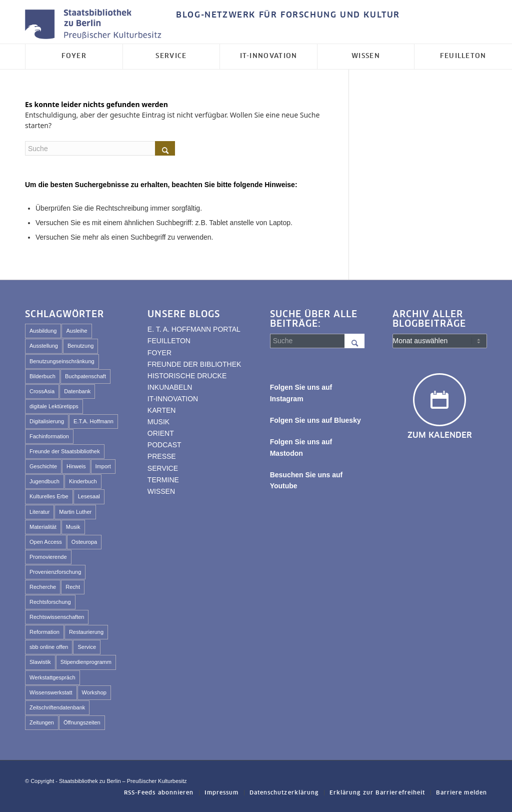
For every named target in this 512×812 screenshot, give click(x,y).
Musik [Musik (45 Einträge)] (73, 527)
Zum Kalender (440, 435)
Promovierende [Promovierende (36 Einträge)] (48, 557)
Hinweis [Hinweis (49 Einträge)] (76, 466)
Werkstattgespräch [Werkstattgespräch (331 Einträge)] (52, 677)
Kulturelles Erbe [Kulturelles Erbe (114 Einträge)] (49, 496)
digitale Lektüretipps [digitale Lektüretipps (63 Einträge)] (54, 406)
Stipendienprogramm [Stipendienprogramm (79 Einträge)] (86, 662)
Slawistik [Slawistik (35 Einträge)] (40, 662)
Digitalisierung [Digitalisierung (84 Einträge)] (47, 421)
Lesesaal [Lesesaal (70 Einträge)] (89, 496)
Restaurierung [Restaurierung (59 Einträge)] (86, 632)
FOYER (159, 353)
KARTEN (162, 410)
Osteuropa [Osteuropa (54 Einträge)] (84, 542)
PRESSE (162, 456)
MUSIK (158, 422)
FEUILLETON (169, 341)
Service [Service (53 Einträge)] (87, 647)
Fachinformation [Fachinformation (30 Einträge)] (49, 436)
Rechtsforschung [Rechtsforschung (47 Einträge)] (50, 602)
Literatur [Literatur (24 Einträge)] (39, 512)
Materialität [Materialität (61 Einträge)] (43, 527)
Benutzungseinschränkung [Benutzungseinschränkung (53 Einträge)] (62, 361)
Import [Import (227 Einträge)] (103, 466)
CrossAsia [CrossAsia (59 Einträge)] (42, 391)
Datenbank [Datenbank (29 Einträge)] (77, 391)
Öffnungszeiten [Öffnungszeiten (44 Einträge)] (82, 722)
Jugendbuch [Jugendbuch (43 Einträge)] (44, 481)
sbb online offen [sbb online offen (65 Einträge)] (49, 647)
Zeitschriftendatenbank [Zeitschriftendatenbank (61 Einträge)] (57, 707)
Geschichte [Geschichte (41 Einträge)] (43, 466)
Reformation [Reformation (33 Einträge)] (44, 632)
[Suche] (100, 148)
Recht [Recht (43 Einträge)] (73, 587)
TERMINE (163, 480)
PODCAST (164, 445)
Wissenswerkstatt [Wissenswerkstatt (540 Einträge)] (51, 692)
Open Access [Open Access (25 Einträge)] (46, 542)
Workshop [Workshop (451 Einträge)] (94, 692)
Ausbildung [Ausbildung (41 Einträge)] (43, 331)
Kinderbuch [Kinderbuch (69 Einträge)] (83, 481)
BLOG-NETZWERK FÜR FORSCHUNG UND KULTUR (288, 15)
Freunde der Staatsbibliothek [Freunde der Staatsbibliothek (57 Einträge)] (65, 451)
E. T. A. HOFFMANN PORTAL (194, 329)
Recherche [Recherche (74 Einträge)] (43, 587)
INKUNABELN (170, 387)
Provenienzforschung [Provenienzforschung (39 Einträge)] (55, 572)
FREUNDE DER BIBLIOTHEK (194, 364)
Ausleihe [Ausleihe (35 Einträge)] (76, 331)
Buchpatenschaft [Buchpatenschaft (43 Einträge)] (85, 376)
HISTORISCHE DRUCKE (187, 376)
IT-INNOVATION (173, 399)
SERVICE (163, 468)
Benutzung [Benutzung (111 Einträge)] (81, 346)
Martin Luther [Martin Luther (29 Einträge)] (75, 512)
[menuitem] (285, 16)
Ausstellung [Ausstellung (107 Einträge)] (44, 346)
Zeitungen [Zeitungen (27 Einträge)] (42, 722)
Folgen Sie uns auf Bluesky (315, 420)
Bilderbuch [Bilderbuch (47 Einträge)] (42, 376)
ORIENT (161, 433)
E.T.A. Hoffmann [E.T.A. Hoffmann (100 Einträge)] (93, 421)
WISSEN (161, 491)
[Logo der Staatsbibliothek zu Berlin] (95, 25)
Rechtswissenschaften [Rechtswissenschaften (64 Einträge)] (57, 617)
